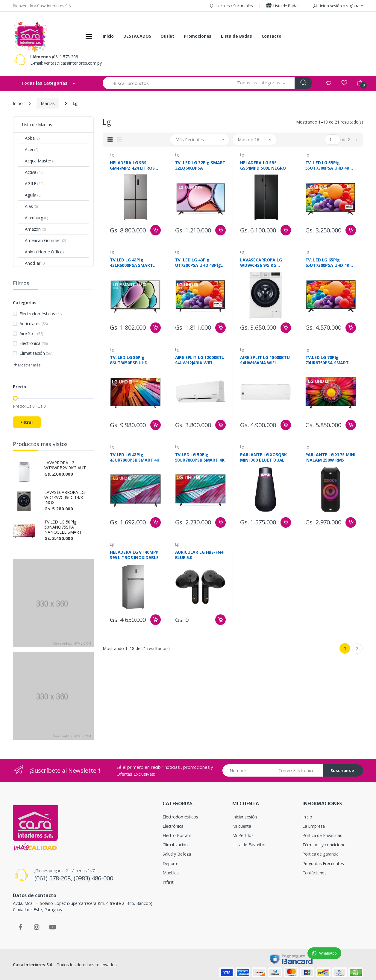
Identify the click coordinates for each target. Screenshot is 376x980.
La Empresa (314, 826)
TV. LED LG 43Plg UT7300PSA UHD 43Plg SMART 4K (198, 263)
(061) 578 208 (65, 57)
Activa (34, 172)
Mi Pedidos (243, 835)
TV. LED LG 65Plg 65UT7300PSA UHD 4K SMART (327, 263)
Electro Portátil (177, 835)
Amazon (35, 229)
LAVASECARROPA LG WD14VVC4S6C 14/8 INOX (65, 497)
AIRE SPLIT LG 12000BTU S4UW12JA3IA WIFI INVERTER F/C (200, 360)
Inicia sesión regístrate (338, 6)
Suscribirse (342, 770)
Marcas (48, 103)
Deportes (172, 863)
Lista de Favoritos (249, 845)
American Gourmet (46, 240)
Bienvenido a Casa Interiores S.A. (42, 6)
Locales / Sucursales (231, 6)
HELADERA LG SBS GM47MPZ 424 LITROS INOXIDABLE (132, 165)
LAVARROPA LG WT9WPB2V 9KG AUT (65, 465)
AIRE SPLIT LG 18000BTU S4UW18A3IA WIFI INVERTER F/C (265, 360)
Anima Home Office (46, 252)
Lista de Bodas (283, 6)
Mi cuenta (242, 826)
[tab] (110, 139)
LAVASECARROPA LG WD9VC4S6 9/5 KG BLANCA (261, 263)
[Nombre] (248, 770)
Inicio (108, 36)
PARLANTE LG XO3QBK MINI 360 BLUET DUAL (263, 457)
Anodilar (35, 263)
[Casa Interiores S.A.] (30, 36)
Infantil (169, 882)
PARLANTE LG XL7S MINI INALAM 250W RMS (330, 457)
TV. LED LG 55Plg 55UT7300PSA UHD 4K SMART (327, 165)
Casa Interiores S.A (33, 965)
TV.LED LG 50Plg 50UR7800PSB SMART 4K (200, 457)
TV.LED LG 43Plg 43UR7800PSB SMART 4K (135, 457)
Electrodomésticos (41, 314)
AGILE (34, 184)
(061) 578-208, (54, 878)
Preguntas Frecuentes (323, 863)
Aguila (33, 195)
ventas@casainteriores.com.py (73, 63)
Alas (31, 206)
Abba (32, 138)
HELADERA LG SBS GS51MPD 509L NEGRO (263, 165)
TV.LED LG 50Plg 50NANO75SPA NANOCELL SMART (63, 527)
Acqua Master (41, 161)
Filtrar (27, 422)
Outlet (167, 36)
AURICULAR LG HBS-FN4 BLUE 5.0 (199, 555)
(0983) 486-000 (93, 878)
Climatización (36, 353)
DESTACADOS (137, 36)
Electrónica (34, 343)
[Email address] (298, 770)
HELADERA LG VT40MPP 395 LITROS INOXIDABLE (134, 555)
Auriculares (34, 324)
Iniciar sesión (245, 817)
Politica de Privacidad (322, 835)
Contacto (272, 36)
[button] (261, 83)
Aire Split (31, 333)
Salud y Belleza (177, 854)
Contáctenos (314, 873)
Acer (32, 149)
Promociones (198, 36)
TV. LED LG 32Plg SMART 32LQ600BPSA (200, 165)
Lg (112, 155)
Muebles (171, 873)
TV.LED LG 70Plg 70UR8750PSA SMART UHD (327, 360)
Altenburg (37, 218)
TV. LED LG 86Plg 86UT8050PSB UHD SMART (129, 360)
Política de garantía (320, 854)
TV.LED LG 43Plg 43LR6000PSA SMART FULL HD (131, 263)
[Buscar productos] (165, 83)
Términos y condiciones (325, 845)
